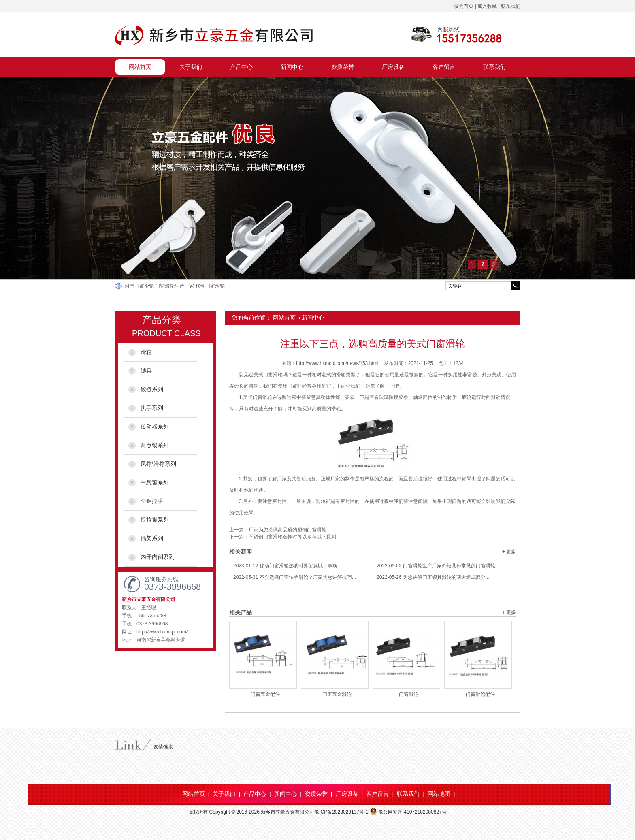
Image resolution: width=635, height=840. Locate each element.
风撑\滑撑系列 (158, 464)
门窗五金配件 (265, 694)
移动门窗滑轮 (210, 286)
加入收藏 (487, 6)
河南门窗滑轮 (140, 286)
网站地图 (439, 794)
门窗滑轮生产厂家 (175, 286)
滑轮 (146, 352)
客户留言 (444, 67)
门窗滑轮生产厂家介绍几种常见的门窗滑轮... (438, 566)
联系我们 (511, 6)
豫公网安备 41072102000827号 (408, 812)
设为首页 (464, 6)
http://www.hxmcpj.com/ (162, 632)
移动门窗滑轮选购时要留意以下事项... (287, 566)
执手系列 (152, 408)
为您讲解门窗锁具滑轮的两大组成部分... (433, 577)
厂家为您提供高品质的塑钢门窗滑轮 (288, 530)
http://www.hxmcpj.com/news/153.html (337, 363)
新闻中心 (292, 67)
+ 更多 (509, 552)
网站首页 (140, 67)
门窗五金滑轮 (337, 694)
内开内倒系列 (158, 557)
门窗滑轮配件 (480, 694)
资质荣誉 (343, 67)
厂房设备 (393, 67)
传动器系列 (155, 426)
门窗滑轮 (409, 694)
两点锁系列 (155, 445)
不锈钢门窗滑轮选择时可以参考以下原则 (292, 537)
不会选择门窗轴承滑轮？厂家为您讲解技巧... (295, 577)
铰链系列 (152, 389)
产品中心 (241, 67)
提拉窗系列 (155, 520)
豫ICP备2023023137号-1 (341, 812)
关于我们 (191, 67)
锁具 (146, 371)
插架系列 (152, 538)
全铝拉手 (152, 501)
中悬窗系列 (155, 482)
